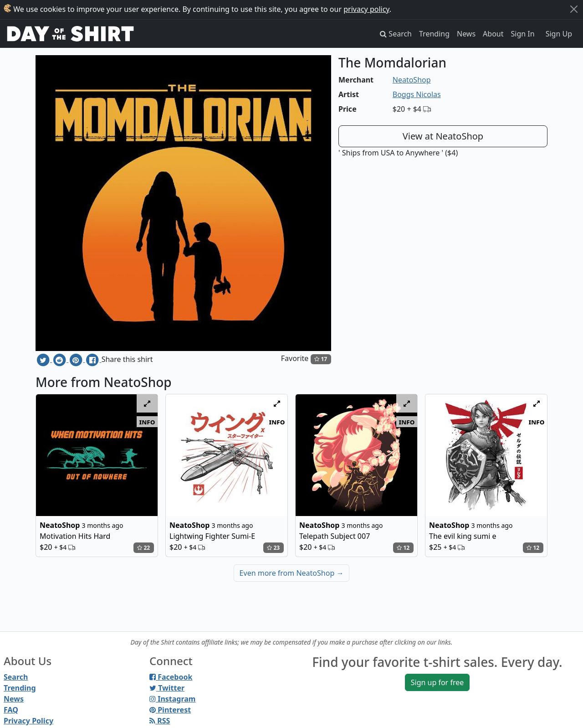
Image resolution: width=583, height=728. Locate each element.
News (466, 34)
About (493, 34)
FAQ (11, 710)
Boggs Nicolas (417, 94)
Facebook (171, 677)
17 (321, 359)
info (147, 422)
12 (403, 548)
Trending (434, 34)
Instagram (172, 699)
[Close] (574, 9)
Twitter (167, 688)
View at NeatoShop (443, 136)
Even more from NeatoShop (292, 573)
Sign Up (559, 34)
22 (143, 548)
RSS (160, 721)
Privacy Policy (28, 721)
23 (273, 548)
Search (16, 677)
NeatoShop (412, 80)
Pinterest (170, 710)
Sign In (523, 34)
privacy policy (366, 9)
